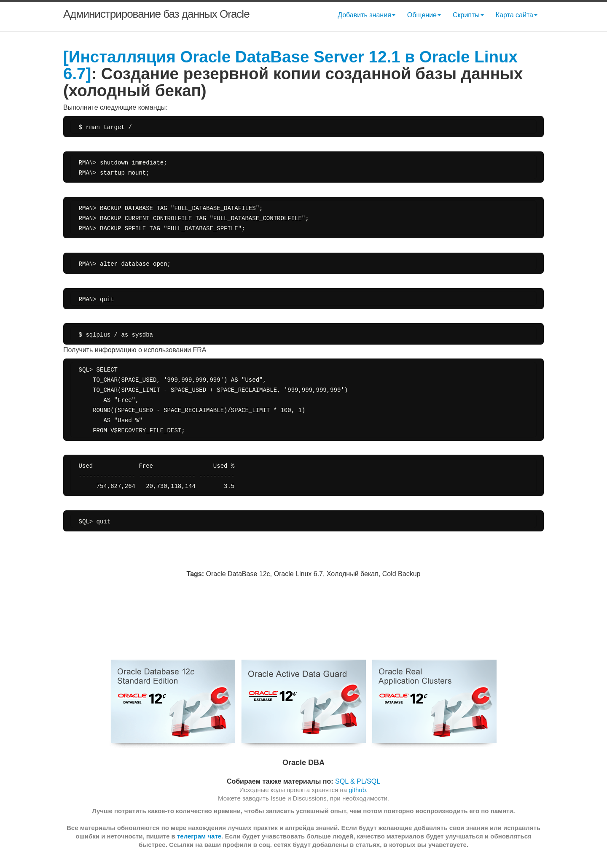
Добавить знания (367, 15)
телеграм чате (199, 836)
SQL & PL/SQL (358, 781)
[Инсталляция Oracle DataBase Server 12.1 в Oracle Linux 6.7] (290, 65)
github (357, 790)
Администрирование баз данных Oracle (156, 14)
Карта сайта (517, 15)
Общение (424, 15)
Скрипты (468, 15)
